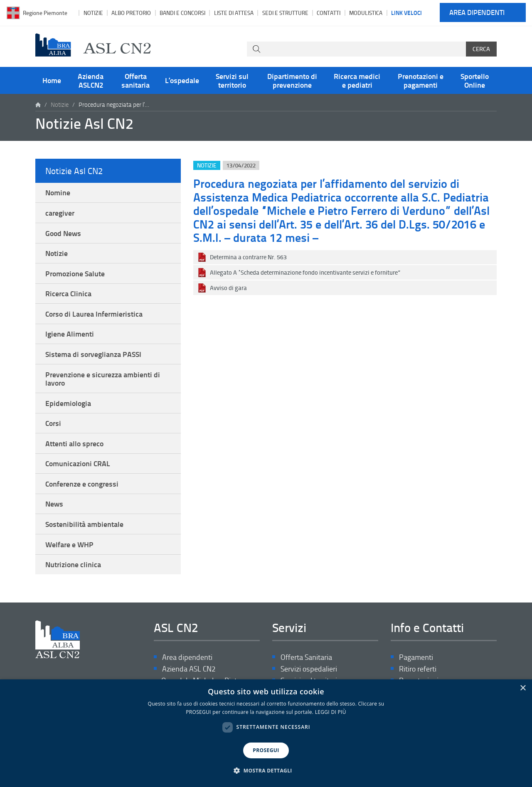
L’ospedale (182, 80)
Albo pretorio (131, 13)
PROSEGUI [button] (266, 750)
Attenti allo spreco (74, 443)
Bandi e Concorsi (182, 13)
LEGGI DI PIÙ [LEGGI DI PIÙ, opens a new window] (331, 712)
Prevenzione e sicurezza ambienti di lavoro (103, 379)
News (54, 504)
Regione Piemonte (45, 13)
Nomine (58, 192)
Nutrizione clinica (73, 564)
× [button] (523, 688)
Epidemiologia (68, 403)
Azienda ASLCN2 (91, 80)
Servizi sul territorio (232, 80)
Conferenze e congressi (82, 484)
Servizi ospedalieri (309, 669)
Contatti (329, 13)
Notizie (93, 13)
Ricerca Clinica (68, 293)
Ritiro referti (418, 669)
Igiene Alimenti (70, 334)
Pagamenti (416, 657)
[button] (266, 771)
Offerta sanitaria (135, 80)
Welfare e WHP (69, 544)
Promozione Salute (75, 273)
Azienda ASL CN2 (189, 669)
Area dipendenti (477, 13)
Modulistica (366, 13)
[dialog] (266, 733)
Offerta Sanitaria (306, 657)
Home (52, 80)
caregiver (60, 213)
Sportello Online (475, 80)
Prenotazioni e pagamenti (421, 80)
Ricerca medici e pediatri (357, 80)
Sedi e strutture (285, 13)
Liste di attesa (234, 13)
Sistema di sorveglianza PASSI (93, 354)
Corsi (53, 423)
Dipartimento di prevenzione (292, 80)
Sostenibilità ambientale (84, 524)
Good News (63, 233)
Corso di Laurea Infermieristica (94, 314)
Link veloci (406, 12)
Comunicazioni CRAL (78, 463)
